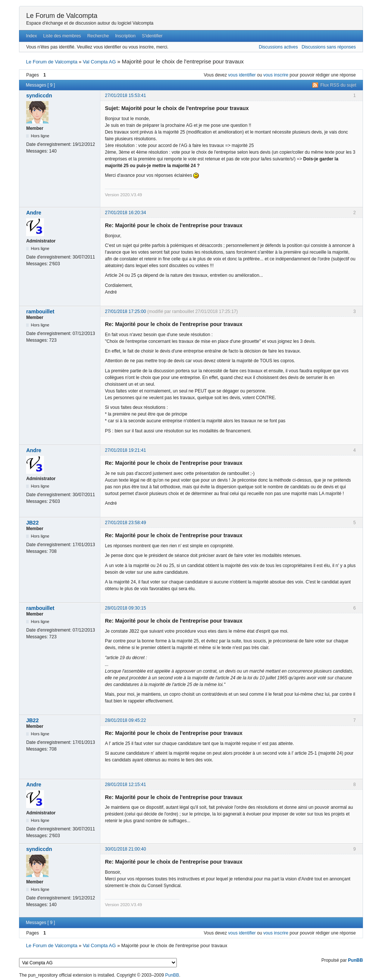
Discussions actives (278, 47)
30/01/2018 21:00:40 (125, 849)
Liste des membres (62, 36)
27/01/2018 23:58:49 (125, 523)
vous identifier (242, 75)
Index (32, 36)
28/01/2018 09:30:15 (125, 608)
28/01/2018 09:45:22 (125, 720)
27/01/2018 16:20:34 (125, 213)
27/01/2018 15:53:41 (125, 96)
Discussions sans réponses (328, 47)
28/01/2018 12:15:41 (125, 785)
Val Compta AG (99, 62)
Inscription (126, 36)
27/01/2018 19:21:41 (125, 450)
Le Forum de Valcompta (62, 16)
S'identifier (152, 36)
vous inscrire (276, 75)
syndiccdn (39, 96)
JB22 (32, 523)
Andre (34, 213)
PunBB (356, 960)
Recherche (98, 36)
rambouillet (40, 311)
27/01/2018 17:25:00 (125, 311)
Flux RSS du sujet (338, 85)
